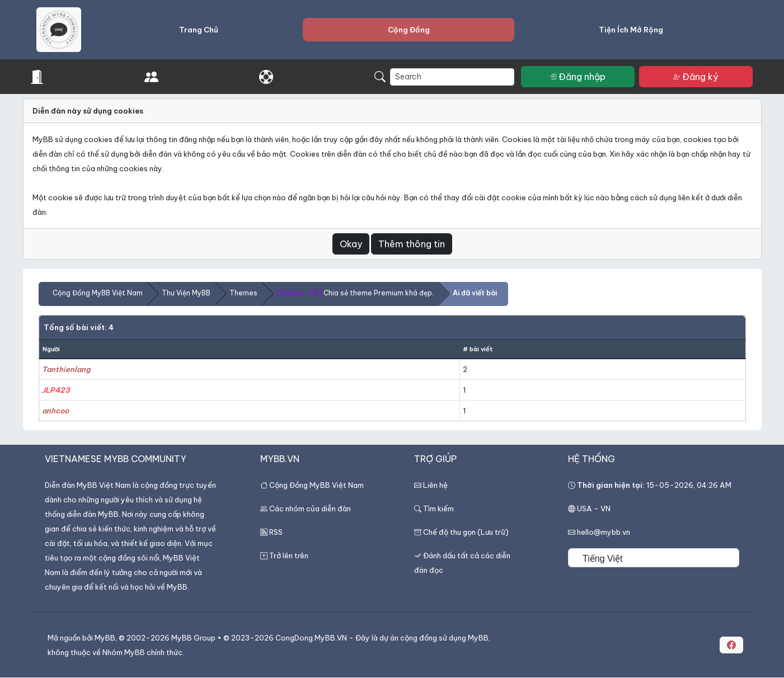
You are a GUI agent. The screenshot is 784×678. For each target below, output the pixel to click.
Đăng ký (696, 77)
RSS (276, 532)
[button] (731, 645)
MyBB (105, 638)
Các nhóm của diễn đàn (310, 509)
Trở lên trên (289, 555)
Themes (243, 293)
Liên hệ (435, 485)
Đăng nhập (578, 77)
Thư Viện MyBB (186, 293)
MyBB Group (193, 638)
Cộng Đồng (409, 30)
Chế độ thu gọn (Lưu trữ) (466, 532)
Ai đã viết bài (475, 293)
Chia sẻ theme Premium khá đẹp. (355, 293)
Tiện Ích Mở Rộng (631, 30)
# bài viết (478, 349)
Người (51, 349)
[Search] (452, 77)
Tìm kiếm (434, 509)
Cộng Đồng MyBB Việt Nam (98, 293)
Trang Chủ (199, 30)
